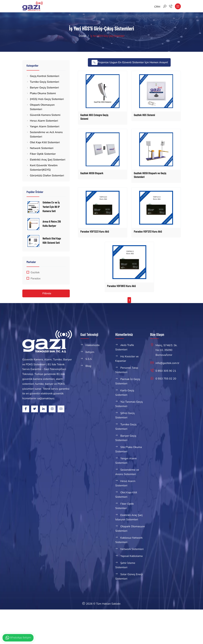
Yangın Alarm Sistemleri (45, 127)
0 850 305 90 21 (166, 371)
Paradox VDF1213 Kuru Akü (148, 231)
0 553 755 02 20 (166, 379)
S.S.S (89, 359)
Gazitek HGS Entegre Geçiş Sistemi (94, 117)
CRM (157, 7)
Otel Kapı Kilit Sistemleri (45, 142)
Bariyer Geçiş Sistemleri (44, 88)
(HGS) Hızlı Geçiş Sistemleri (47, 99)
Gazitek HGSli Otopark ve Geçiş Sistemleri (150, 175)
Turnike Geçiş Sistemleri (45, 82)
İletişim (90, 352)
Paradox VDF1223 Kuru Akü (95, 231)
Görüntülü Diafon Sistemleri (47, 176)
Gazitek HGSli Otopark (92, 173)
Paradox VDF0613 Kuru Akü (121, 286)
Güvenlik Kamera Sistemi (45, 115)
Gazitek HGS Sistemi (145, 115)
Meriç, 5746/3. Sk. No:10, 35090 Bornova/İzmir (167, 350)
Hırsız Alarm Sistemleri (44, 121)
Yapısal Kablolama (132, 556)
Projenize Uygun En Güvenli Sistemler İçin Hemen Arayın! (130, 62)
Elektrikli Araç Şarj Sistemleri (48, 160)
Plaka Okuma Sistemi (43, 93)
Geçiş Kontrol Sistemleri (45, 76)
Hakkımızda (93, 345)
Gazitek (35, 272)
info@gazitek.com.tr (168, 363)
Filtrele (47, 293)
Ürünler (83, 36)
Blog (88, 366)
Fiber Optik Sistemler (43, 154)
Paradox (36, 279)
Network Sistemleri (42, 148)
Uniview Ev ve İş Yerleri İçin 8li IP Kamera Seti (51, 206)
